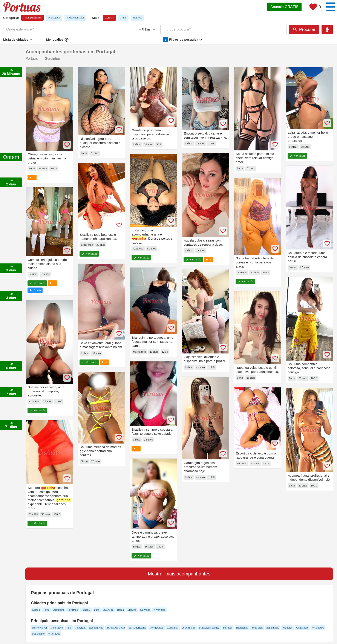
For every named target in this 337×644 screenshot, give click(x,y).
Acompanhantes (32, 18)
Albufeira (59, 610)
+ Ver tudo (160, 610)
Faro (97, 610)
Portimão (73, 610)
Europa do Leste (116, 628)
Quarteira (108, 610)
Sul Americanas (137, 628)
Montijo (132, 610)
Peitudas (228, 628)
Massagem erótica (209, 628)
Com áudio (302, 628)
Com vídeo (57, 628)
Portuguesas (157, 628)
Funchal (86, 610)
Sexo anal (257, 628)
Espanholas (273, 628)
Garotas (109, 18)
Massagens (54, 18)
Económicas (96, 628)
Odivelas (145, 610)
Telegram (80, 628)
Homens (137, 18)
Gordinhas (173, 628)
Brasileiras (242, 628)
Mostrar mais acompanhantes (179, 574)
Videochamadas (75, 18)
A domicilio (189, 628)
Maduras (288, 628)
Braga (120, 610)
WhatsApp (318, 628)
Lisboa (36, 610)
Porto (46, 610)
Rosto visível (40, 628)
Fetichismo (38, 634)
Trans (123, 18)
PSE (69, 628)
